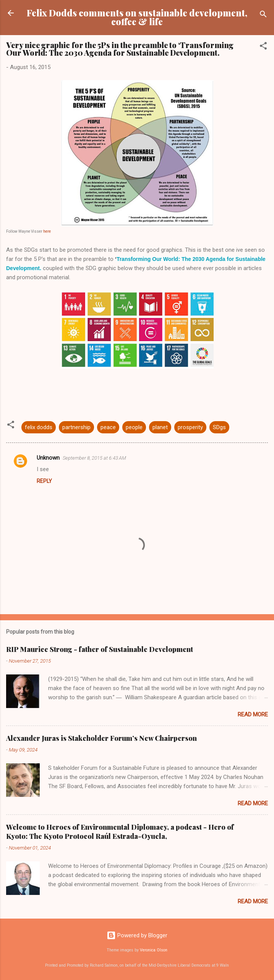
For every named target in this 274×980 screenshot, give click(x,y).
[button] (263, 47)
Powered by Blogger (137, 935)
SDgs (219, 427)
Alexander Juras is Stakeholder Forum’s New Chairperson (101, 738)
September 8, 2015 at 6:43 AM (94, 458)
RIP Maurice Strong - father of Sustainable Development (100, 649)
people (134, 427)
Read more (253, 714)
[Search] (263, 15)
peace (108, 427)
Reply (44, 481)
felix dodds (39, 427)
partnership (76, 427)
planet (160, 427)
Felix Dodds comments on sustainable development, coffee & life (137, 17)
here (47, 231)
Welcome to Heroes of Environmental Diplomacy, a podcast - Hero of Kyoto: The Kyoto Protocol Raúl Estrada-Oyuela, (120, 832)
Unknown (48, 458)
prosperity (190, 427)
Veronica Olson (154, 950)
